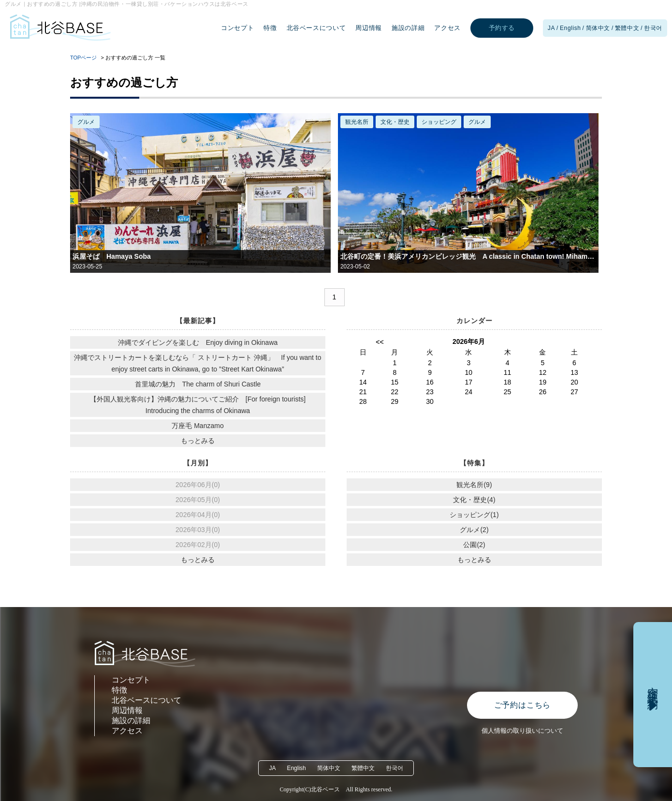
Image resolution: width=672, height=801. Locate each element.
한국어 (653, 28)
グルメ (86, 122)
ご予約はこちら (523, 705)
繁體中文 (627, 28)
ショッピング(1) (474, 515)
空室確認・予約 (653, 686)
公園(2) (474, 545)
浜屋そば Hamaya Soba (112, 256)
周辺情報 (369, 28)
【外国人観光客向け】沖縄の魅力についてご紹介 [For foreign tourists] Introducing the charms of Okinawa (198, 405)
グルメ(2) (474, 530)
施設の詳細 (408, 28)
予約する (502, 28)
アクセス (447, 28)
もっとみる (198, 441)
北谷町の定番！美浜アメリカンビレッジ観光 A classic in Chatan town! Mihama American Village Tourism (468, 256)
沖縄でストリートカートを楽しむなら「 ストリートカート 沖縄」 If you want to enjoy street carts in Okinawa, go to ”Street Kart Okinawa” (197, 363)
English (570, 28)
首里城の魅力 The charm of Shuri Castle (198, 384)
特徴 (270, 28)
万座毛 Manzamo (197, 426)
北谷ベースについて (316, 28)
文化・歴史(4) (474, 500)
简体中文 (598, 28)
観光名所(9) (474, 485)
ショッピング (439, 122)
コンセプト (237, 28)
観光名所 (357, 122)
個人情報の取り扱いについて (522, 731)
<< (380, 342)
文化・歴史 (395, 122)
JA (551, 28)
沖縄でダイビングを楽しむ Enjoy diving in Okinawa (198, 342)
